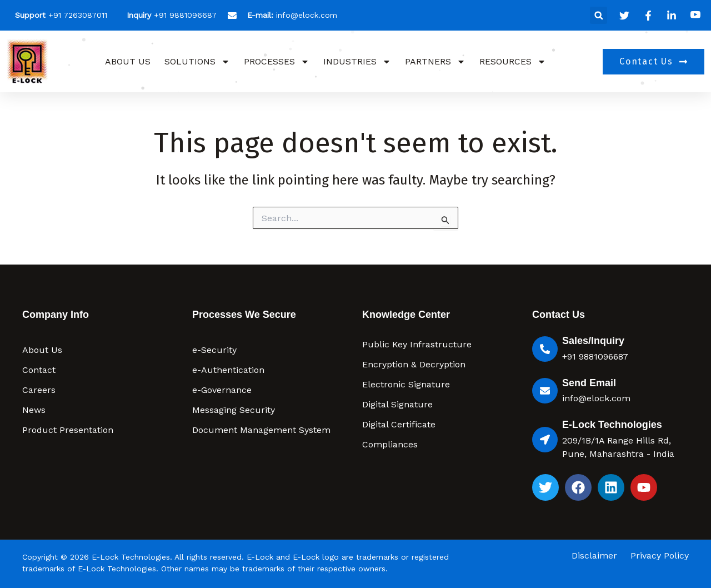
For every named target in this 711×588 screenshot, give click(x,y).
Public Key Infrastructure (417, 344)
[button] (599, 15)
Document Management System (261, 430)
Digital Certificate (399, 424)
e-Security (214, 350)
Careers (39, 390)
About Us (128, 61)
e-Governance (222, 390)
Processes (277, 62)
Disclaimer (594, 556)
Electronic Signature (406, 384)
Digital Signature (397, 404)
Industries (357, 62)
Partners (435, 62)
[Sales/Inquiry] (545, 349)
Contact (39, 370)
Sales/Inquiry (593, 341)
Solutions (197, 62)
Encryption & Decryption (414, 364)
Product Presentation (68, 430)
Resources (513, 62)
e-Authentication (228, 370)
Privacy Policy (660, 556)
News (34, 410)
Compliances (390, 444)
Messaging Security (234, 410)
